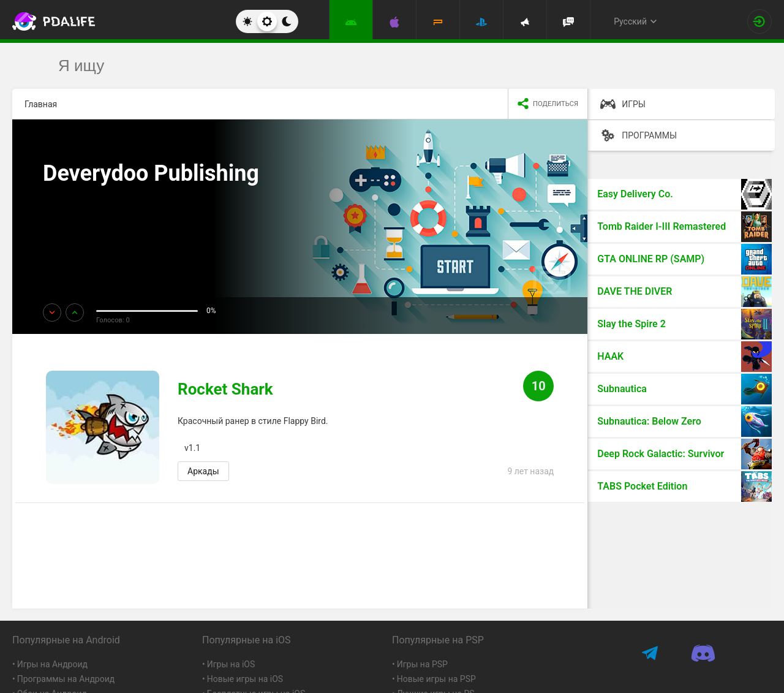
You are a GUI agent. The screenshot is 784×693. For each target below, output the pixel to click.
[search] (369, 66)
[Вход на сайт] (759, 21)
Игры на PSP (422, 664)
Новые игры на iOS (245, 679)
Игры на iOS (231, 664)
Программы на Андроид (66, 679)
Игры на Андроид (52, 664)
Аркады (203, 471)
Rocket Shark (225, 389)
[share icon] (548, 104)
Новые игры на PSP (436, 679)
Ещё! (69, 209)
